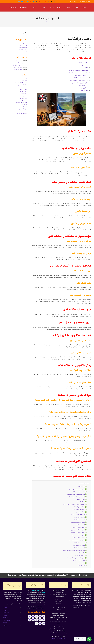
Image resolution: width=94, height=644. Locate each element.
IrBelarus (5, 625)
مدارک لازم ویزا (24, 111)
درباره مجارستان (24, 98)
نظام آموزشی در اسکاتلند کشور (81, 65)
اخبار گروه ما (25, 80)
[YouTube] (46, 2)
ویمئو (30, 590)
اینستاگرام (43, 592)
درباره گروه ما (24, 96)
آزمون (26, 78)
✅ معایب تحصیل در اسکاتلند (80, 563)
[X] (51, 2)
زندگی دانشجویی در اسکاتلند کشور (80, 83)
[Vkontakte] (22, 2)
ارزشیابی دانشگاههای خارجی (21, 83)
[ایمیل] (19, 2)
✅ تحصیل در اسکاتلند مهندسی (79, 535)
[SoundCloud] (25, 2)
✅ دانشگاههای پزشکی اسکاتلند (79, 507)
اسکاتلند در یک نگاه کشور (82, 63)
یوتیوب (38, 590)
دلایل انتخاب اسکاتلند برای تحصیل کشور (79, 68)
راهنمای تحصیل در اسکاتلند (79, 492)
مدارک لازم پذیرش (23, 104)
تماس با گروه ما (24, 89)
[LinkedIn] (49, 2)
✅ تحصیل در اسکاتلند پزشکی (80, 520)
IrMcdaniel (6, 618)
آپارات (34, 590)
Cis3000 (5, 608)
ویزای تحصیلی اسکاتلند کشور (82, 75)
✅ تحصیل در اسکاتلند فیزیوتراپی (79, 530)
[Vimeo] (28, 2)
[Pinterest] (40, 2)
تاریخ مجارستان (24, 45)
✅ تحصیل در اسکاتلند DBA (80, 548)
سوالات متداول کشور (84, 85)
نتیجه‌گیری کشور (84, 88)
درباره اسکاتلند (82, 486)
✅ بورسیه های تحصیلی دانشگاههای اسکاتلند (76, 558)
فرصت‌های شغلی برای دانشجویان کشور (79, 80)
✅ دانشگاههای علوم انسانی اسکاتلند (78, 515)
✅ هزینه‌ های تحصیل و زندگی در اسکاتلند (77, 494)
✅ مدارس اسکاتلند (82, 553)
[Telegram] (34, 2)
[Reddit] (31, 2)
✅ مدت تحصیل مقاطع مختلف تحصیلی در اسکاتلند (75, 550)
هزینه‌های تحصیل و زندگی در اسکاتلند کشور (78, 73)
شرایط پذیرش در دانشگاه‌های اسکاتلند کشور (78, 70)
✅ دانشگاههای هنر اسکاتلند (80, 517)
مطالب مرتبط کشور (84, 91)
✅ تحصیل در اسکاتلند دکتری (80, 543)
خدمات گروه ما (24, 91)
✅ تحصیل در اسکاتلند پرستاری (79, 527)
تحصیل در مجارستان (18, 65)
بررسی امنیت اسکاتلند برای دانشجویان (76, 489)
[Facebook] (54, 2)
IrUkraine (5, 623)
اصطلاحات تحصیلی (23, 85)
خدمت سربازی (24, 94)
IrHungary (5, 615)
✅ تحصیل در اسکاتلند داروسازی (79, 525)
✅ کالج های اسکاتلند (82, 499)
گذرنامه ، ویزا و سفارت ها (22, 102)
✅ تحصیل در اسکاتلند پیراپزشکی (79, 532)
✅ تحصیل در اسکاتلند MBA (80, 545)
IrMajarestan (6, 613)
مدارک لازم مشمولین (23, 109)
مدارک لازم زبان (24, 107)
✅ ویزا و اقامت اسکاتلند (81, 566)
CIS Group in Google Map (58, 638)
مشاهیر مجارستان (23, 47)
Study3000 (5, 610)
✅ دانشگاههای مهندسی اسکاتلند (79, 510)
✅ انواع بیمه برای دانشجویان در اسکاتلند (77, 497)
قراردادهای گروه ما (23, 100)
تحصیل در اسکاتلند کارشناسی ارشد (77, 540)
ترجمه (26, 87)
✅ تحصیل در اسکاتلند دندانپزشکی (79, 522)
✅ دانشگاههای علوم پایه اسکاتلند (79, 512)
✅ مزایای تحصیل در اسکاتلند (80, 560)
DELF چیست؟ (19, 61)
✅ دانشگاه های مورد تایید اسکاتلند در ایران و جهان (75, 504)
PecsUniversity (7, 620)
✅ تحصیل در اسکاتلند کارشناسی (79, 538)
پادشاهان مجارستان (23, 43)
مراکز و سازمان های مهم (22, 113)
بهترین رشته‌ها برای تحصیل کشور (81, 78)
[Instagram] (43, 2)
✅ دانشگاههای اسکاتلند (81, 502)
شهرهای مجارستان (23, 49)
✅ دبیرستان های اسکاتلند (81, 555)
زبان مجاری (25, 52)
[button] (75, 7)
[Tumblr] (37, 2)
